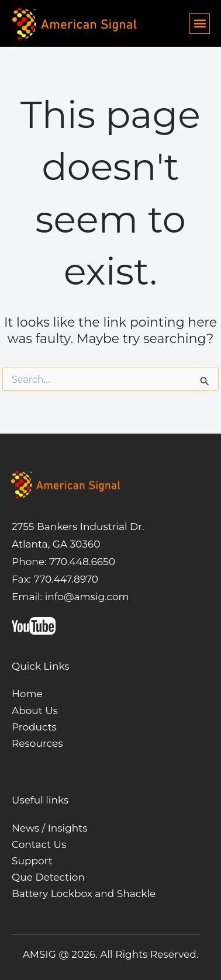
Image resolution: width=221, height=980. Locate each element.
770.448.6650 (81, 562)
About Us (35, 711)
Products (34, 727)
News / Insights (50, 828)
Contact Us (39, 844)
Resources (37, 743)
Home (27, 694)
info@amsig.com (87, 597)
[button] (200, 24)
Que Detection (48, 877)
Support (32, 861)
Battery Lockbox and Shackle (84, 894)
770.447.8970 (65, 579)
